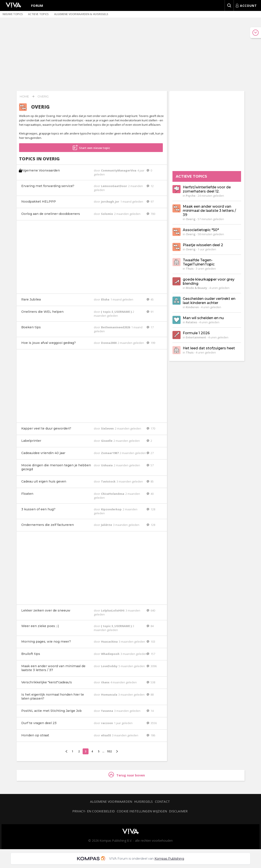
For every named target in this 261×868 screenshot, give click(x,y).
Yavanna (107, 711)
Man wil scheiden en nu (203, 318)
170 (151, 428)
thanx (106, 682)
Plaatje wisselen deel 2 (203, 245)
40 (150, 494)
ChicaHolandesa (113, 494)
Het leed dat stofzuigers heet (209, 348)
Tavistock (109, 481)
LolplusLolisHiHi (113, 610)
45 (150, 299)
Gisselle (107, 441)
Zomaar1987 (110, 453)
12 (150, 186)
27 (150, 453)
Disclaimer (178, 811)
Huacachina (110, 642)
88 (150, 695)
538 (151, 682)
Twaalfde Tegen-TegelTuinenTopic (199, 262)
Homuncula (109, 695)
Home (24, 96)
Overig (43, 96)
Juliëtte (107, 525)
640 (151, 610)
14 (150, 711)
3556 (152, 723)
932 (109, 751)
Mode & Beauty (196, 288)
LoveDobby (110, 666)
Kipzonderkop (112, 509)
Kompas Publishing (169, 859)
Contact (162, 802)
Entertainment (196, 337)
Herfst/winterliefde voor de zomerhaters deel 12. (207, 189)
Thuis (190, 269)
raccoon (107, 723)
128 (151, 509)
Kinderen (192, 307)
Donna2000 (109, 343)
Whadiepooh (111, 654)
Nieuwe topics (13, 14)
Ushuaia (107, 465)
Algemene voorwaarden (111, 802)
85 (150, 481)
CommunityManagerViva (119, 170)
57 (150, 465)
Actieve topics (38, 14)
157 (151, 654)
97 (150, 202)
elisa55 (106, 735)
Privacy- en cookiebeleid (94, 811)
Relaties (191, 322)
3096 (152, 666)
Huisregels (143, 802)
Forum (37, 5)
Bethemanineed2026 (116, 327)
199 (151, 343)
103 (151, 642)
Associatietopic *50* (201, 230)
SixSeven (108, 428)
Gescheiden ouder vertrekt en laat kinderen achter (209, 301)
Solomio (107, 214)
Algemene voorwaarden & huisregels (81, 14)
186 (151, 735)
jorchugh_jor (110, 202)
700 (151, 214)
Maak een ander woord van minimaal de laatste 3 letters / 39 (209, 211)
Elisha (106, 299)
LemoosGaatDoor (114, 186)
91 (150, 312)
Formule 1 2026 (196, 333)
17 (150, 327)
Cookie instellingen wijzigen (142, 811)
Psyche (191, 196)
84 (150, 626)
